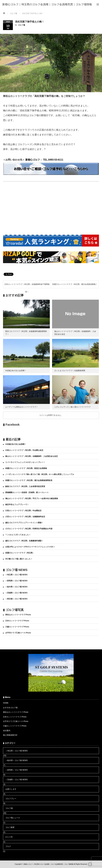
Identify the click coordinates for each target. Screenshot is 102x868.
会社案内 (7, 731)
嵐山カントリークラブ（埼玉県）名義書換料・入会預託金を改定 (32, 456)
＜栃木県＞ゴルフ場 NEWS (16, 587)
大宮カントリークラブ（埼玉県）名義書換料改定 (25, 517)
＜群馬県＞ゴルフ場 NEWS (16, 581)
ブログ (8, 846)
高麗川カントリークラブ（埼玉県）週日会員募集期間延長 (29, 480)
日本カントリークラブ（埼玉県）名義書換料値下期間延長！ (27, 286)
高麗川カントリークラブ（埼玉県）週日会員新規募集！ (75, 284)
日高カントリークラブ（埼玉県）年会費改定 (23, 511)
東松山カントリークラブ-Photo (18, 615)
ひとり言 (9, 837)
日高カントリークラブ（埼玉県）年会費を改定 (24, 450)
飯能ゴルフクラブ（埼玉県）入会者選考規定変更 (25, 486)
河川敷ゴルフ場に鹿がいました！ (19, 559)
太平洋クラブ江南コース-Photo (18, 633)
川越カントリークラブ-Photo (17, 627)
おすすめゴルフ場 (10, 708)
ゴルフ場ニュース (13, 818)
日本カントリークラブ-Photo (17, 621)
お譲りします (11, 789)
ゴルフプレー (11, 799)
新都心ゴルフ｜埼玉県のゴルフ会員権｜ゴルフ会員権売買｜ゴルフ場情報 (48, 864)
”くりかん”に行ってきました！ (18, 535)
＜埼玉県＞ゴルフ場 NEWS (16, 575)
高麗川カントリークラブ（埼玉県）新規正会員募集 (26, 468)
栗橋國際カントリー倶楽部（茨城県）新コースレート (27, 492)
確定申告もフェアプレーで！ (17, 505)
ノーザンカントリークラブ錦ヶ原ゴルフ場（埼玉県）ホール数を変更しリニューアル (40, 474)
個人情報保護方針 (10, 735)
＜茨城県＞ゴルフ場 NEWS (16, 593)
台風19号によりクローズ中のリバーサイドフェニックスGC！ (30, 547)
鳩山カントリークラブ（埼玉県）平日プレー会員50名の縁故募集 (32, 499)
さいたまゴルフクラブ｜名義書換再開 (70, 371)
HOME (6, 703)
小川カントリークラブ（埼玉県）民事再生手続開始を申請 (29, 529)
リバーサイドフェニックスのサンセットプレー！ (25, 462)
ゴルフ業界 (10, 827)
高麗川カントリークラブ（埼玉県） (20, 553)
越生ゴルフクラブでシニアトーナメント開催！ (24, 523)
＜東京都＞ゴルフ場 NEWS (16, 599)
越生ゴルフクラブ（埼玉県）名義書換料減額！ (24, 541)
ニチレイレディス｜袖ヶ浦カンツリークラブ (72, 407)
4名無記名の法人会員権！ (16, 371)
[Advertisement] (51, 209)
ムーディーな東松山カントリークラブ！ (22, 407)
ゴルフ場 (21, 25)
